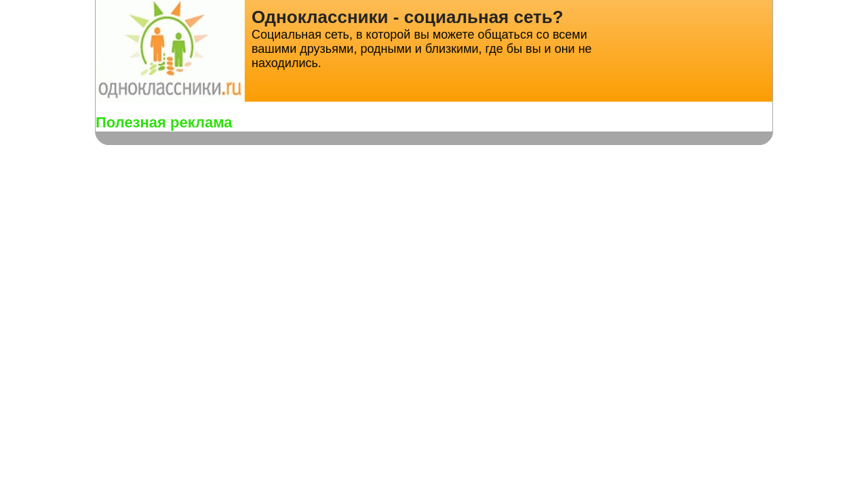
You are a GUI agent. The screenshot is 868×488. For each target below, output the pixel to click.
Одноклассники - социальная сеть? (408, 17)
